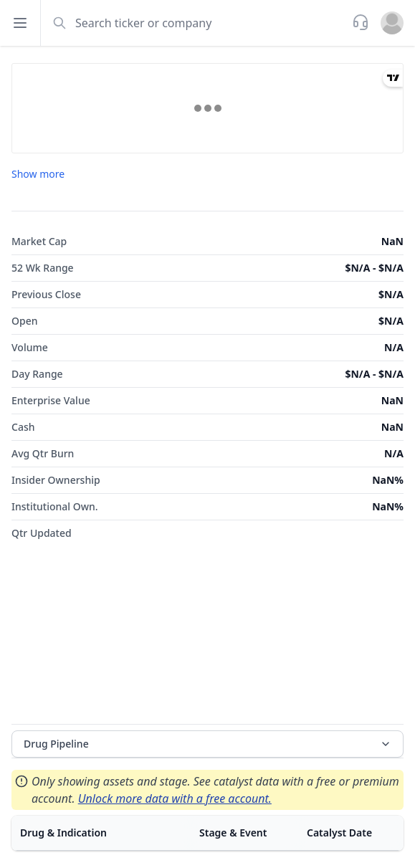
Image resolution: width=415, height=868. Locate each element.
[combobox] (195, 23)
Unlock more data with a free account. (175, 798)
